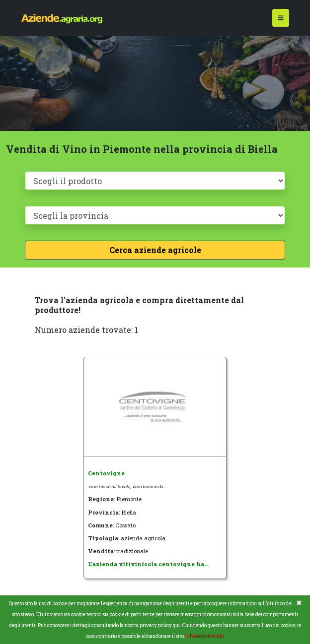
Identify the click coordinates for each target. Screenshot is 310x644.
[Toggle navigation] (281, 18)
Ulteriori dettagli (205, 636)
